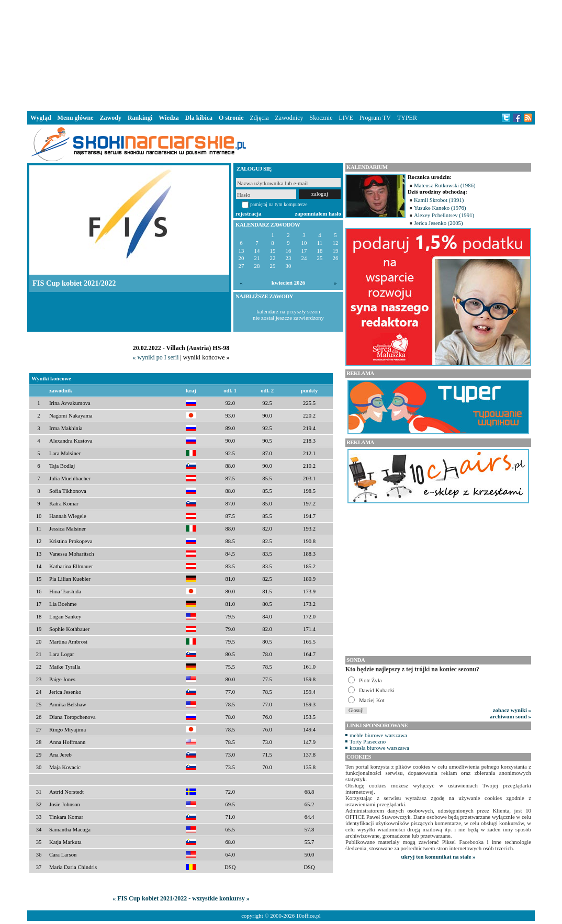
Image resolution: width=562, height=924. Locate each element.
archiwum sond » (510, 716)
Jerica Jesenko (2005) (439, 223)
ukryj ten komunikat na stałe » (439, 857)
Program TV (375, 118)
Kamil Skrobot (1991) (439, 200)
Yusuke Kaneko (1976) (440, 208)
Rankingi (140, 118)
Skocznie (321, 118)
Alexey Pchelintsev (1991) (444, 215)
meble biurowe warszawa (378, 735)
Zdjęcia (260, 118)
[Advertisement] (281, 54)
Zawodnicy (289, 118)
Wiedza (168, 118)
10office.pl (308, 916)
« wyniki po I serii (155, 357)
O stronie (231, 118)
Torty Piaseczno (368, 741)
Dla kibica (199, 118)
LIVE (346, 118)
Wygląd (41, 118)
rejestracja (249, 213)
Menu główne (76, 118)
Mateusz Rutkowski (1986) (445, 185)
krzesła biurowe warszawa (379, 748)
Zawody (111, 118)
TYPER (407, 118)
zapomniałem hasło (318, 213)
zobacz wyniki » (512, 710)
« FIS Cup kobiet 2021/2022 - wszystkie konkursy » (181, 898)
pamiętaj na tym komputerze (279, 204)
